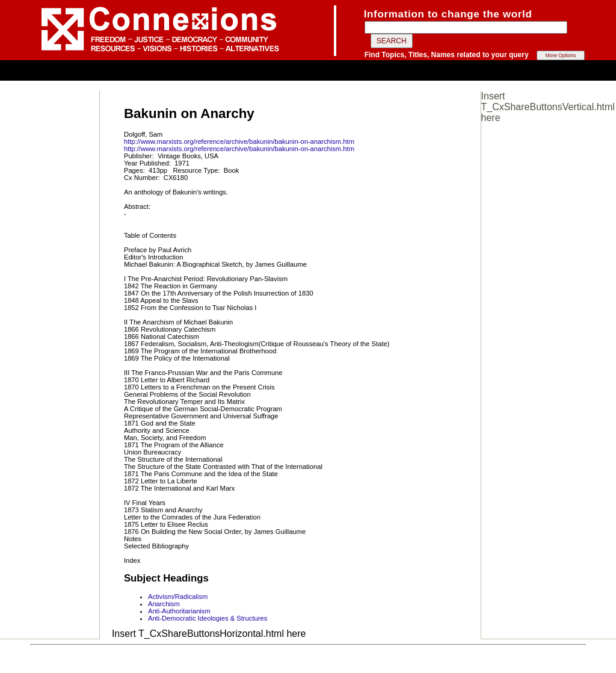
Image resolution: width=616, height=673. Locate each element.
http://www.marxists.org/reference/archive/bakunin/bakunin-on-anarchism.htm (239, 141)
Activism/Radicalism (178, 597)
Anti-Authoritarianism (179, 611)
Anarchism (164, 604)
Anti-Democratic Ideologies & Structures (208, 618)
